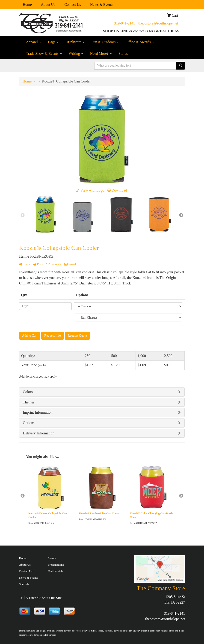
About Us (48, 5)
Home (27, 5)
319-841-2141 (125, 23)
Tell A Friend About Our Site (40, 598)
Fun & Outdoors (105, 42)
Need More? (101, 53)
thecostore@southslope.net (158, 23)
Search (52, 558)
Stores (123, 53)
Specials (24, 584)
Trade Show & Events (44, 53)
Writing (76, 53)
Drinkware (75, 42)
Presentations (56, 565)
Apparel (34, 42)
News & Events (102, 5)
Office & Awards (140, 42)
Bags (53, 42)
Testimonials (56, 571)
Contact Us (73, 5)
